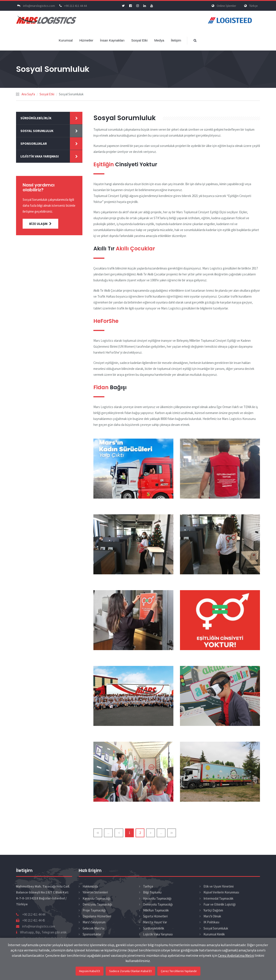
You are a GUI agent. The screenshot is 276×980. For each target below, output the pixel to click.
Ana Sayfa (28, 94)
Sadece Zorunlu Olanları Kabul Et (130, 971)
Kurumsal (66, 40)
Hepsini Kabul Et (90, 971)
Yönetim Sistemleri (95, 892)
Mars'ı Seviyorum (94, 922)
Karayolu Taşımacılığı (96, 898)
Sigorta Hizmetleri (155, 916)
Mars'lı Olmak (212, 916)
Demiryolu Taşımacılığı (158, 904)
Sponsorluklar (34, 144)
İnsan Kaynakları (112, 40)
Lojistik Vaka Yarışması (40, 156)
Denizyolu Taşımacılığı (97, 904)
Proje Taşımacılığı (94, 910)
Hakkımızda (90, 886)
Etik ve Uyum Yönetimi (219, 886)
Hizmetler (86, 40)
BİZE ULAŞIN (40, 224)
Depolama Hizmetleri (97, 916)
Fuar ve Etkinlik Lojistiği (220, 904)
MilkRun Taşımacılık (156, 910)
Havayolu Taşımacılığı (157, 898)
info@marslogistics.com (35, 6)
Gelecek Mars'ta (94, 928)
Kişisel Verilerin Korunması (221, 892)
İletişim (176, 40)
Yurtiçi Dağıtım (213, 910)
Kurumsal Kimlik (214, 934)
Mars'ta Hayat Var (155, 922)
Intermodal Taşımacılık (218, 898)
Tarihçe (148, 886)
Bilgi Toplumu (152, 892)
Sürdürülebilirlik (36, 118)
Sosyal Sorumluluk (37, 131)
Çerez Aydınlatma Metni (236, 955)
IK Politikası (211, 922)
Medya (159, 40)
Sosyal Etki (139, 40)
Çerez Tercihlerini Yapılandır (179, 971)
